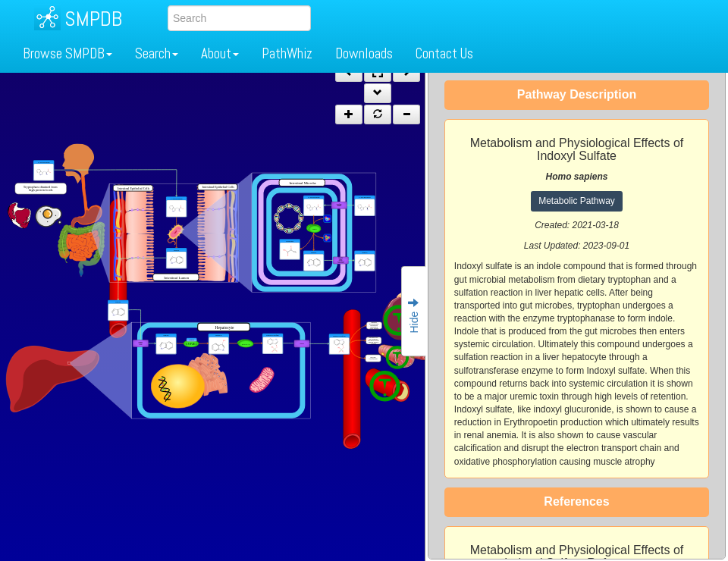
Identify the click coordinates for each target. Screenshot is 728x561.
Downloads (364, 53)
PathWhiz (287, 53)
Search (157, 53)
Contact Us (444, 53)
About (220, 53)
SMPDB (93, 19)
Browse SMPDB (67, 53)
